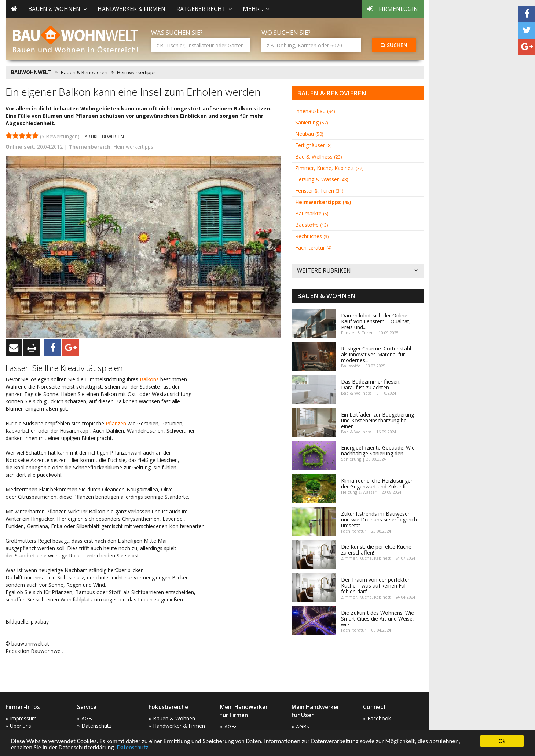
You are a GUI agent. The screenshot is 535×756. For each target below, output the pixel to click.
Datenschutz (133, 748)
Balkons (150, 379)
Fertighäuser (313, 145)
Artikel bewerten (104, 137)
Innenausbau (315, 111)
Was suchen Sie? (177, 32)
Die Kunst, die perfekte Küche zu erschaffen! (376, 550)
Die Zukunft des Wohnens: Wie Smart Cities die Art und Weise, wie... (378, 619)
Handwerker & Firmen (131, 9)
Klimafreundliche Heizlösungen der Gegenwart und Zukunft (377, 484)
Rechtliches (312, 236)
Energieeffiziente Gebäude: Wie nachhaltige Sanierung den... (378, 450)
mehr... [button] (256, 9)
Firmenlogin (393, 9)
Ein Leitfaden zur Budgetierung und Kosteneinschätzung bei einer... (378, 420)
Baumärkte (312, 213)
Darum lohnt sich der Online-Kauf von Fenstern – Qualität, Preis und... (376, 321)
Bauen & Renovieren (84, 72)
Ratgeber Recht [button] (204, 9)
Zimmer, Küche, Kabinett (329, 168)
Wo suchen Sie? (286, 32)
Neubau (309, 134)
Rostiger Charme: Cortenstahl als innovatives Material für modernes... (376, 354)
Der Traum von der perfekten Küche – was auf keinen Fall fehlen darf (376, 586)
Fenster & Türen (319, 191)
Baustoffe (312, 225)
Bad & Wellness (318, 157)
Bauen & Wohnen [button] (57, 9)
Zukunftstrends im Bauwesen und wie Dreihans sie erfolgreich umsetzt (379, 519)
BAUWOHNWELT (31, 72)
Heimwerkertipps (136, 72)
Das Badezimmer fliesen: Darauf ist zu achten (371, 384)
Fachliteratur (313, 248)
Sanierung (312, 122)
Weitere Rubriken (358, 271)
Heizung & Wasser (322, 179)
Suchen (394, 45)
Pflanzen (117, 423)
